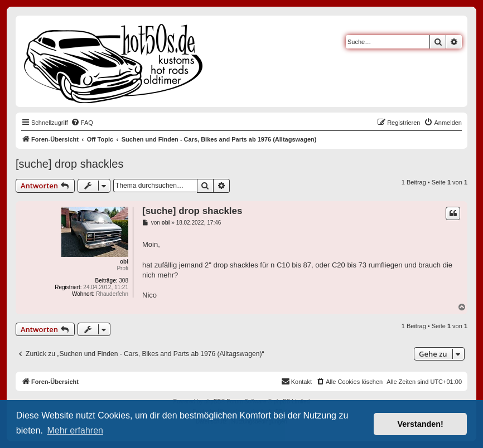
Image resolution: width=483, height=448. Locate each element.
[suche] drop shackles (69, 164)
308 (124, 281)
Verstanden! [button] (421, 424)
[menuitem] (82, 123)
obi (124, 262)
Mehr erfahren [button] (75, 430)
